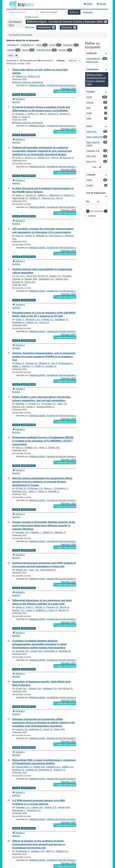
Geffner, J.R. (68, 767)
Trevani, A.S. (60, 770)
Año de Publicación (96, 193)
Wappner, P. (60, 532)
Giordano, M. (18, 770)
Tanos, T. (20, 319)
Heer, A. (55, 158)
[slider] (88, 211)
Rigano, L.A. (55, 276)
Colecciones (92, 69)
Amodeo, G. (51, 366)
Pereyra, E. (53, 114)
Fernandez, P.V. (49, 404)
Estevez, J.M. (19, 407)
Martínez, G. (28, 366)
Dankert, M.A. (62, 279)
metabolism (27, 45)
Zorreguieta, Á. (51, 651)
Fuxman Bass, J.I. (24, 767)
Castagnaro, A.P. (47, 279)
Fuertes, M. (31, 195)
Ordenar (61, 61)
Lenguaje (91, 175)
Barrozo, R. (64, 610)
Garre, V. (16, 117)
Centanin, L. (36, 532)
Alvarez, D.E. (51, 807)
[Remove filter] (106, 22)
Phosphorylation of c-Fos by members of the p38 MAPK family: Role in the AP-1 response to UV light (44, 314)
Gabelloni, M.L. (54, 767)
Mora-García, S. (56, 236)
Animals (11, 50)
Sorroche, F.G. (23, 651)
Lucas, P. (30, 610)
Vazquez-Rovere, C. (46, 407)
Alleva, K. (20, 363)
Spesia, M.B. (36, 651)
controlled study (44, 50)
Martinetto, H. (19, 322)
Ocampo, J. (21, 114)
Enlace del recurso (65, 91)
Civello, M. (39, 366)
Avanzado (88, 12)
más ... (13, 55)
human (26, 50)
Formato (90, 92)
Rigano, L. (49, 488)
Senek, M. (48, 729)
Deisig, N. (20, 607)
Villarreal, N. (44, 363)
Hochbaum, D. (61, 319)
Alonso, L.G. (31, 158)
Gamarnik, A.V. (34, 810)
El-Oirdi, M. (21, 488)
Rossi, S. (26, 117)
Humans (63, 50)
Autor (89, 126)
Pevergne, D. (52, 607)
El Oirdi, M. (43, 276)
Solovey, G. (21, 76)
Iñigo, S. (20, 447)
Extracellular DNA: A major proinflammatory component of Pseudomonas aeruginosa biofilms (44, 762)
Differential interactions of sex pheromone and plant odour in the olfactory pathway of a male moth (42, 602)
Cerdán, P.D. (54, 447)
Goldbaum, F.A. (50, 688)
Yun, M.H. (20, 276)
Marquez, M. (32, 363)
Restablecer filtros (15, 23)
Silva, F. (43, 114)
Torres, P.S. (32, 276)
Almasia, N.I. (34, 404)
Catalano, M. (32, 770)
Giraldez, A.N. (31, 447)
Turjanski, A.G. (48, 198)
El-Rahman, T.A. (35, 488)
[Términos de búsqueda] (22, 12)
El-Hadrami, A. (61, 488)
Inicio (88, 4)
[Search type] (52, 12)
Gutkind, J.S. (32, 322)
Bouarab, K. (18, 282)
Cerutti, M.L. (22, 688)
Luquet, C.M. (22, 729)
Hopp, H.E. (62, 404)
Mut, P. (54, 363)
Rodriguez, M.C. (20, 491)
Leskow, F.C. (48, 319)
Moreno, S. (65, 114)
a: (98, 201)
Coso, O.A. (44, 322)
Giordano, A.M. (38, 851)
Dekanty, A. (48, 532)
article (39, 45)
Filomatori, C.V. (23, 807)
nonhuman (68, 45)
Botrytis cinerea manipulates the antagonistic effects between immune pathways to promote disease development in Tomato (42, 482)
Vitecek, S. (40, 607)
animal (52, 45)
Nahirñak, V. (22, 404)
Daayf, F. (33, 491)
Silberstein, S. (56, 195)
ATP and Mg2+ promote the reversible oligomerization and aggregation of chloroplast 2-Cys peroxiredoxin (43, 231)
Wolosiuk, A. (42, 236)
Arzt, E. (60, 198)
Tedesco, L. (43, 195)
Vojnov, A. (43, 491)
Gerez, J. (20, 195)
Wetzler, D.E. (44, 158)
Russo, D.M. (40, 767)
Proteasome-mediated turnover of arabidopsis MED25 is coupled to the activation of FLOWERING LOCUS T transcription (43, 441)
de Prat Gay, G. (67, 158)
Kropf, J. (30, 607)
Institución (92, 53)
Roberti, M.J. (22, 570)
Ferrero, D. (30, 236)
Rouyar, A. (64, 607)
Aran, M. (20, 236)
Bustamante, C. (66, 363)
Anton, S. (53, 610)
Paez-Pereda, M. (20, 198)
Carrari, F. (31, 407)
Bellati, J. (17, 366)
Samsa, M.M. (64, 807)
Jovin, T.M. (34, 570)
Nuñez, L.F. (33, 114)
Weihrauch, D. (36, 729)
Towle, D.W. (60, 729)
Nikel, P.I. (50, 851)
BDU (12, 5)
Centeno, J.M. (35, 688)
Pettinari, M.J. (62, 851)
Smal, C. (20, 158)
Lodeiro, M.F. (37, 807)
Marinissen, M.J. (33, 319)
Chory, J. (43, 447)
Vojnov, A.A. (30, 282)
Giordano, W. (65, 651)
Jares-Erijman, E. (48, 570)
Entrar (102, 4)
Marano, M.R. (31, 279)
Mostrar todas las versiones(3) (28, 82)
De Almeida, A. (23, 851)
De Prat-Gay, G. (66, 688)
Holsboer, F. (35, 198)
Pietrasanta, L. (19, 810)
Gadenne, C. (42, 610)
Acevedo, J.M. (22, 532)
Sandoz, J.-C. (19, 610)
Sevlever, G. (69, 195)
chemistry (13, 45)
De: (88, 201)
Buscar (74, 12)
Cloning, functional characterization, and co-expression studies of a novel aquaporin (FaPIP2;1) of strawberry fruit (44, 357)
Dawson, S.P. (34, 76)
